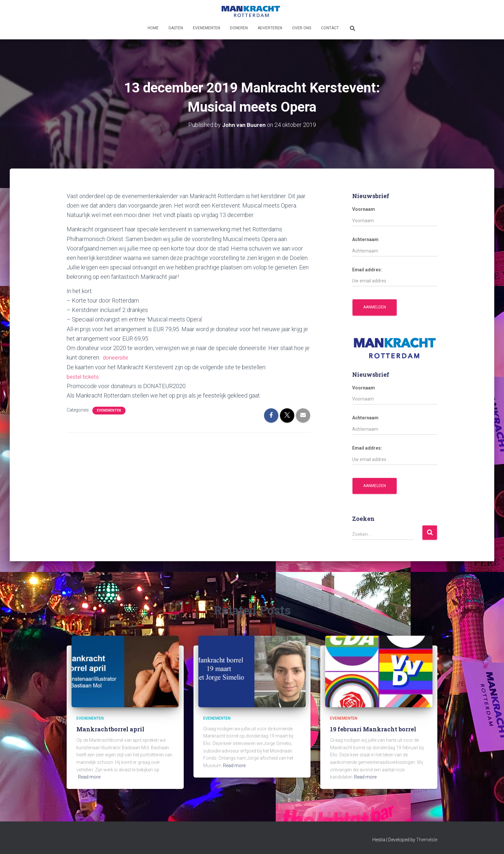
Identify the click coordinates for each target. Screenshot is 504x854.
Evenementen (206, 28)
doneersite (116, 357)
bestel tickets (84, 376)
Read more (89, 777)
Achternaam (365, 239)
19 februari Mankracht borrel (373, 729)
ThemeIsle (427, 839)
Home (153, 28)
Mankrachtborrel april (110, 729)
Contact (330, 28)
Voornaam (364, 209)
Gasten (176, 28)
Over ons (302, 28)
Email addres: (367, 269)
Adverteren (270, 28)
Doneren (239, 28)
